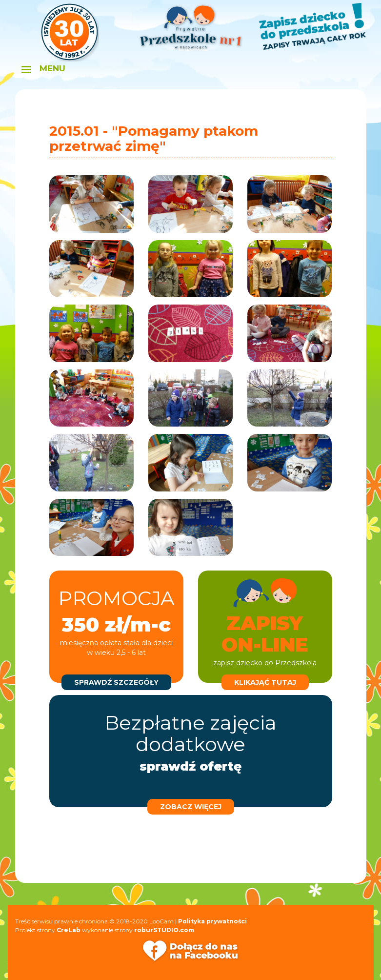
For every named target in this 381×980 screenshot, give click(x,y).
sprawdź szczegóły (116, 682)
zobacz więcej (191, 807)
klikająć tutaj (265, 682)
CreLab (69, 930)
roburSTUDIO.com (164, 930)
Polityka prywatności (212, 921)
